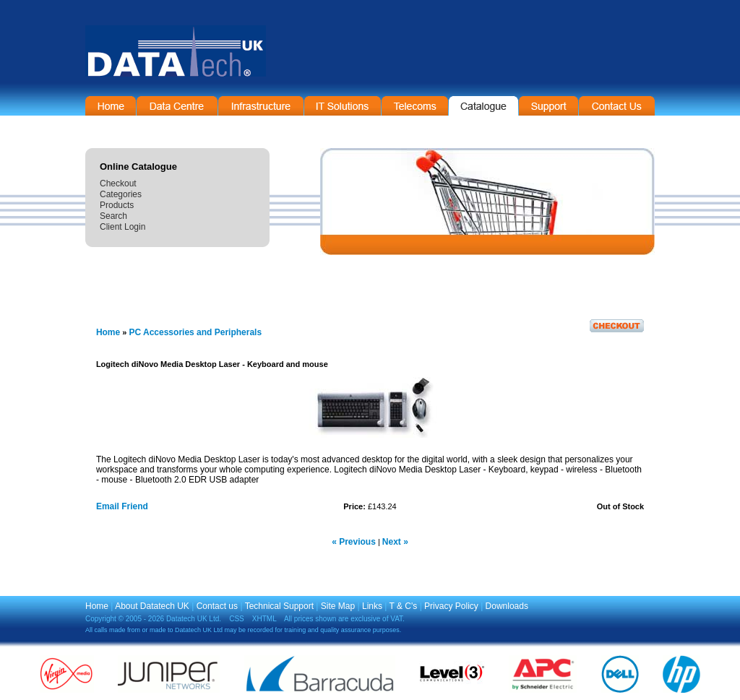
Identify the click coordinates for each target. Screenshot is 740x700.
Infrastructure (261, 106)
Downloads (507, 606)
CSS (237, 619)
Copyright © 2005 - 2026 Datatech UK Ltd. (153, 619)
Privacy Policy (451, 606)
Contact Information (617, 106)
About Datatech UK (152, 606)
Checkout (118, 183)
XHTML (264, 619)
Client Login (122, 227)
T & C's (404, 606)
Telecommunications (415, 106)
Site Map (338, 606)
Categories (121, 194)
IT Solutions (343, 106)
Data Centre (177, 106)
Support (548, 106)
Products (117, 205)
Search (113, 216)
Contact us (217, 606)
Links (372, 606)
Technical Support (279, 606)
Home (111, 106)
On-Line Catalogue (483, 106)
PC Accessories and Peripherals (195, 332)
